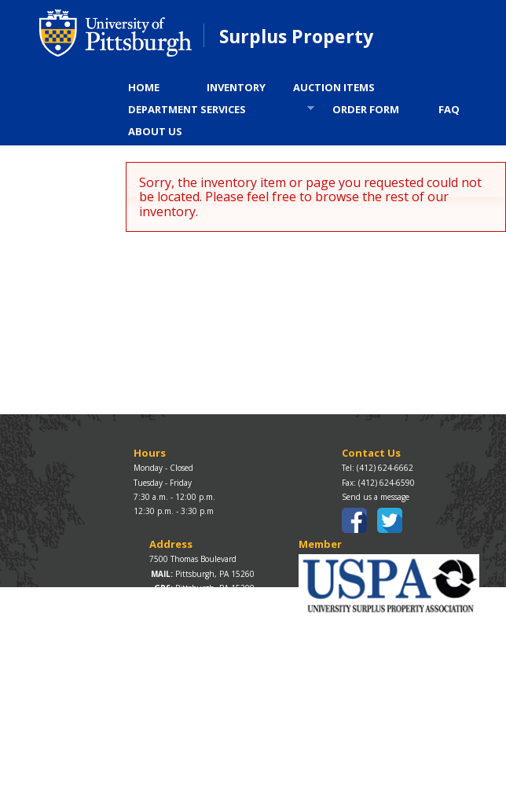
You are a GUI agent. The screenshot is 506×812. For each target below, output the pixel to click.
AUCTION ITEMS (334, 87)
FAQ (449, 109)
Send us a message (376, 497)
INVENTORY (236, 87)
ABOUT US (155, 131)
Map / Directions (180, 602)
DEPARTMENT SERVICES (216, 111)
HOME (144, 87)
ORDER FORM (366, 109)
